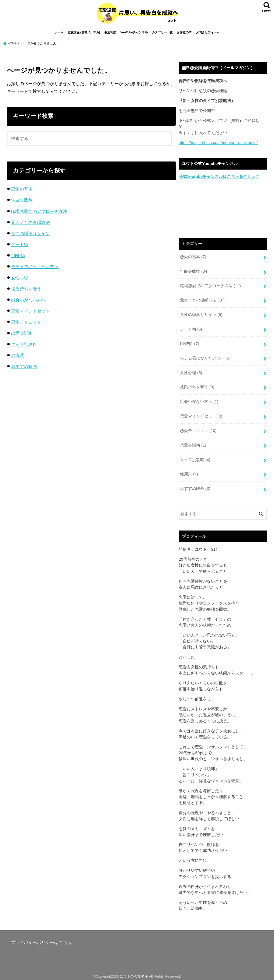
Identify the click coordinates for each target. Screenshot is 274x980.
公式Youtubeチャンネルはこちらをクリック (219, 178)
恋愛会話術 (22, 335)
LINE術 (18, 257)
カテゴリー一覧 (162, 34)
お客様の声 (184, 34)
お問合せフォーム (208, 34)
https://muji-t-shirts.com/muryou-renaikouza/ (217, 145)
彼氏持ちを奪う (26, 291)
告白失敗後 (22, 202)
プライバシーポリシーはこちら (41, 940)
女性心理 (20, 280)
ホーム (59, 34)
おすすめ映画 (24, 368)
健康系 (18, 357)
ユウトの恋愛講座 (134, 974)
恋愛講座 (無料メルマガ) (84, 34)
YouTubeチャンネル (134, 34)
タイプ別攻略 (24, 346)
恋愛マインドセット (30, 313)
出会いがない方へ (28, 302)
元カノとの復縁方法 (30, 224)
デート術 (20, 246)
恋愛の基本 (22, 191)
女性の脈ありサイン (30, 235)
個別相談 (110, 34)
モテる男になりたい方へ (35, 269)
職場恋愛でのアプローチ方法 (39, 213)
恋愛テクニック (26, 324)
